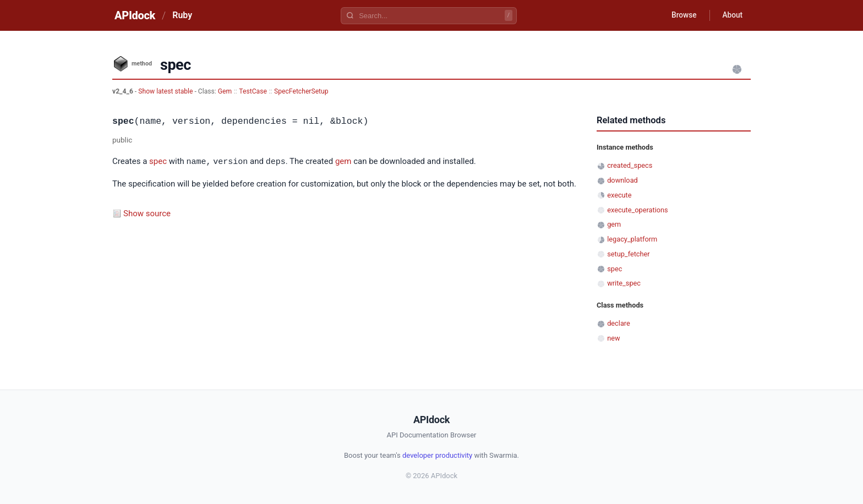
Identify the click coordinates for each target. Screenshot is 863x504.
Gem (225, 91)
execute (619, 195)
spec (158, 162)
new (613, 338)
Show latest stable (166, 91)
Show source (147, 213)
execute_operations (637, 210)
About (731, 15)
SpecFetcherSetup (301, 91)
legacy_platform (632, 239)
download (622, 180)
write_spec (624, 283)
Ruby (182, 15)
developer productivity (437, 455)
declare (619, 323)
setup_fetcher (628, 254)
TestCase (253, 91)
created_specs (630, 165)
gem (343, 162)
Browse (682, 15)
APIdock (135, 15)
